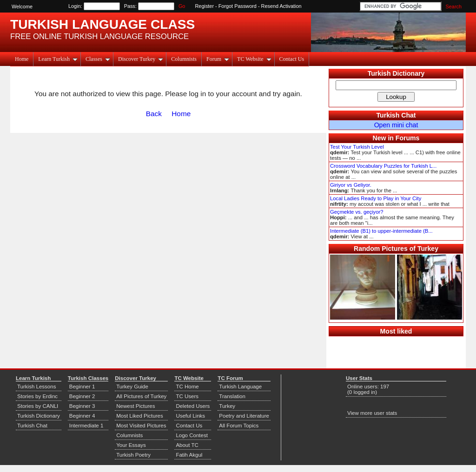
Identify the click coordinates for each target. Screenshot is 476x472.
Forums (408, 138)
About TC (187, 445)
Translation (232, 396)
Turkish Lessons (36, 387)
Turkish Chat (396, 115)
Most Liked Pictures (139, 416)
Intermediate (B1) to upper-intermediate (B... (381, 231)
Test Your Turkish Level (357, 147)
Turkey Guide (132, 387)
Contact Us (292, 59)
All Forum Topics (239, 426)
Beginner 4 (82, 416)
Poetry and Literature (244, 416)
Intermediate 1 (86, 426)
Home (22, 59)
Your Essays (131, 445)
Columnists (184, 59)
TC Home (187, 387)
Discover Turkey (141, 59)
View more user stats (372, 413)
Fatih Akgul (189, 455)
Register (205, 6)
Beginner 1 (82, 387)
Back (154, 114)
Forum (218, 59)
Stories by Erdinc (37, 396)
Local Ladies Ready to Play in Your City (376, 198)
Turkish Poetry (133, 455)
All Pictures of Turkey (141, 396)
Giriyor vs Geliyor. (351, 185)
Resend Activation (281, 6)
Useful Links (190, 416)
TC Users (187, 396)
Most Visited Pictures (141, 426)
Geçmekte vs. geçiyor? (357, 212)
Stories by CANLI (38, 406)
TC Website (254, 59)
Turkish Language (240, 387)
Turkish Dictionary (396, 73)
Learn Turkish (58, 59)
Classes (98, 59)
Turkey (227, 406)
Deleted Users (193, 406)
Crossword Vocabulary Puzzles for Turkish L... (383, 166)
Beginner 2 (82, 396)
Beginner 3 (82, 406)
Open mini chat (396, 125)
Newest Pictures (136, 406)
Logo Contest (192, 435)
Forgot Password (238, 6)
